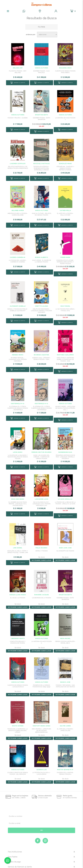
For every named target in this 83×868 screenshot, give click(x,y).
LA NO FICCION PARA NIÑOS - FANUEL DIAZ (65, 306)
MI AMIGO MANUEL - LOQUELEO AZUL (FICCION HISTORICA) (18, 354)
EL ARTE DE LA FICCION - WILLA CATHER (65, 212)
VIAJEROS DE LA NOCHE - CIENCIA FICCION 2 (65, 762)
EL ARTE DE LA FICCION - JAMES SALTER (65, 719)
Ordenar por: (31, 35)
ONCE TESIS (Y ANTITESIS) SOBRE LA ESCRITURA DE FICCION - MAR (65, 354)
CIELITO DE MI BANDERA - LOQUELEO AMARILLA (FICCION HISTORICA (41, 307)
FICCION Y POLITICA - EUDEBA (18, 118)
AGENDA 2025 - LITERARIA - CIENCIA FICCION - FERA (41, 353)
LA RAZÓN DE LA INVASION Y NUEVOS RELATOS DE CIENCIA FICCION (18, 448)
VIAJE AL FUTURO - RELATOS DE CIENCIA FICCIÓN (41, 212)
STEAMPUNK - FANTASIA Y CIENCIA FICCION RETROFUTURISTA (65, 166)
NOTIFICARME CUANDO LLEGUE (41, 549)
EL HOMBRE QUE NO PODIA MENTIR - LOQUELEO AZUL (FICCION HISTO (18, 494)
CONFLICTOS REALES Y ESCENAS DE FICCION (18, 631)
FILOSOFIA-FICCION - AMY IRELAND (18, 72)
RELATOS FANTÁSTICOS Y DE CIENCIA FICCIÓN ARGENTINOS (18, 166)
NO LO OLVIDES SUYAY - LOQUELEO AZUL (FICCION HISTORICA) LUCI (41, 494)
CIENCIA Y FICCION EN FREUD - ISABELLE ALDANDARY (18, 306)
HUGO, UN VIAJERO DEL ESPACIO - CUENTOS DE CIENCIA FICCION (41, 448)
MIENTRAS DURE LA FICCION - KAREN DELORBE (18, 212)
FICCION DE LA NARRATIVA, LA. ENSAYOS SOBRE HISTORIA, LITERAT (18, 719)
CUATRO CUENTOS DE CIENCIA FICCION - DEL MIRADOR (18, 762)
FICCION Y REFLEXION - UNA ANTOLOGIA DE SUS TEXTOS (65, 675)
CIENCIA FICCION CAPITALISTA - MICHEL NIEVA (65, 631)
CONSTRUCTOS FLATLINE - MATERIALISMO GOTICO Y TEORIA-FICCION (65, 260)
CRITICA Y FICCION (41, 540)
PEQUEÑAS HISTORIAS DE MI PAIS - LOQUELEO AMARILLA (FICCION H (65, 448)
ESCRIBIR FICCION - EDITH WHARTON (41, 119)
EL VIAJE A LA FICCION (18, 587)
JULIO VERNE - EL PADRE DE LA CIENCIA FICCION (41, 259)
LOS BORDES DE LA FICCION (41, 587)
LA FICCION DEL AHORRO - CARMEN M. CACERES (18, 259)
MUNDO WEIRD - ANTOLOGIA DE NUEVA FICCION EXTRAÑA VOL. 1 (65, 401)
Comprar (18, 83)
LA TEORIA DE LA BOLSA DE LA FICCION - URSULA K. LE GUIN (65, 494)
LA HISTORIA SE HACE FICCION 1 (65, 119)
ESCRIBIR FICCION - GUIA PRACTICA (41, 72)
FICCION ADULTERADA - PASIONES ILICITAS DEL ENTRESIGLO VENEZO (41, 166)
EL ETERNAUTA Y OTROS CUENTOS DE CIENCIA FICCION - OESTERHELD (18, 401)
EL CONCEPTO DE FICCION (65, 540)
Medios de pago (14, 851)
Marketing (42, 865)
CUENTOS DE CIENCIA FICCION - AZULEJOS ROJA (18, 675)
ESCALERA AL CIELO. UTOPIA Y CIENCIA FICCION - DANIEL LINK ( (18, 541)
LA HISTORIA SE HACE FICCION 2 (41, 631)
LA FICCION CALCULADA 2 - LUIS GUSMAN (41, 762)
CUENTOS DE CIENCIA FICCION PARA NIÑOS (65, 72)
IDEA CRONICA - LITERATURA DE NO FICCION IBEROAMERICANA (41, 719)
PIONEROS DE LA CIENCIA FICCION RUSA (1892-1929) (41, 675)
